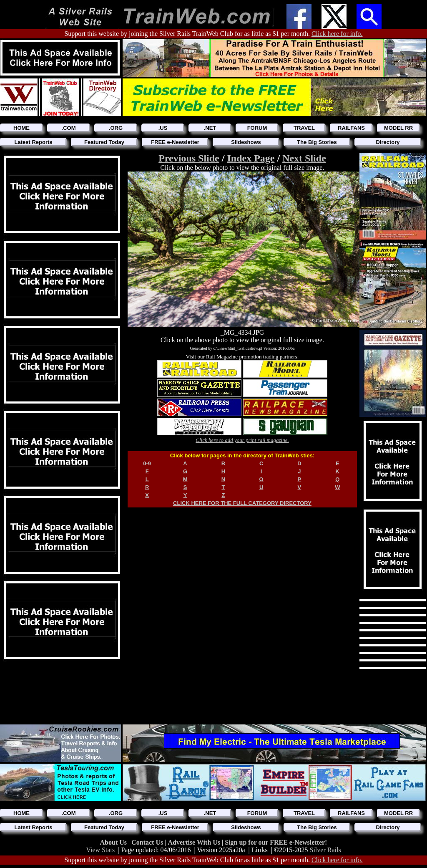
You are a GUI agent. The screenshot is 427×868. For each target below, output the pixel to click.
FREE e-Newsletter (175, 142)
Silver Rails (325, 850)
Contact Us (148, 842)
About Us (114, 842)
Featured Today (104, 142)
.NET (210, 128)
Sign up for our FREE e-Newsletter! (276, 842)
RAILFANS (351, 128)
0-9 (147, 463)
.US (163, 128)
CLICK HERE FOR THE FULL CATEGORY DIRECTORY (242, 503)
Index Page (251, 158)
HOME (21, 128)
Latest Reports (33, 142)
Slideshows (246, 142)
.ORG (116, 128)
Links (260, 850)
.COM (69, 128)
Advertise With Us (195, 842)
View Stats (100, 850)
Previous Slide (189, 158)
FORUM (257, 128)
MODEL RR (398, 128)
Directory (388, 142)
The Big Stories (317, 142)
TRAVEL (304, 128)
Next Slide (304, 158)
